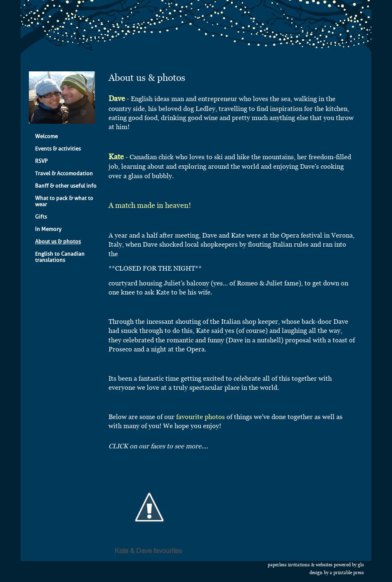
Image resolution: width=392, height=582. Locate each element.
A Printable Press (347, 573)
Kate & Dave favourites (148, 551)
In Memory (48, 229)
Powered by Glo (349, 565)
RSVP (41, 161)
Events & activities (58, 149)
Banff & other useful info (66, 186)
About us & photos (58, 242)
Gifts (41, 217)
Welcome (46, 136)
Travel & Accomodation (64, 173)
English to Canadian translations (60, 257)
